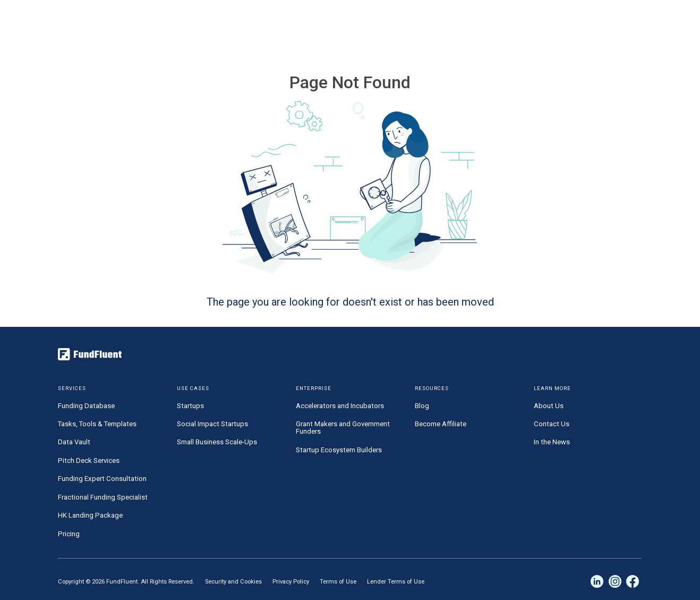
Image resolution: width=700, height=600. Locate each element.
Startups (190, 406)
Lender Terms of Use (396, 582)
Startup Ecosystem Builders (339, 450)
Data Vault (74, 442)
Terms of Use (338, 582)
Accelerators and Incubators (340, 406)
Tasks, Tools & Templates (97, 424)
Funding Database (86, 406)
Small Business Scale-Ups (217, 442)
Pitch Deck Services (89, 460)
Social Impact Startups (212, 424)
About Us (549, 406)
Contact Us (552, 424)
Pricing (69, 534)
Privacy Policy (291, 582)
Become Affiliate (441, 424)
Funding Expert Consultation (102, 479)
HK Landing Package (90, 515)
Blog (422, 406)
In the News (552, 442)
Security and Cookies (233, 582)
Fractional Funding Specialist (103, 497)
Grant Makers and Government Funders (343, 428)
